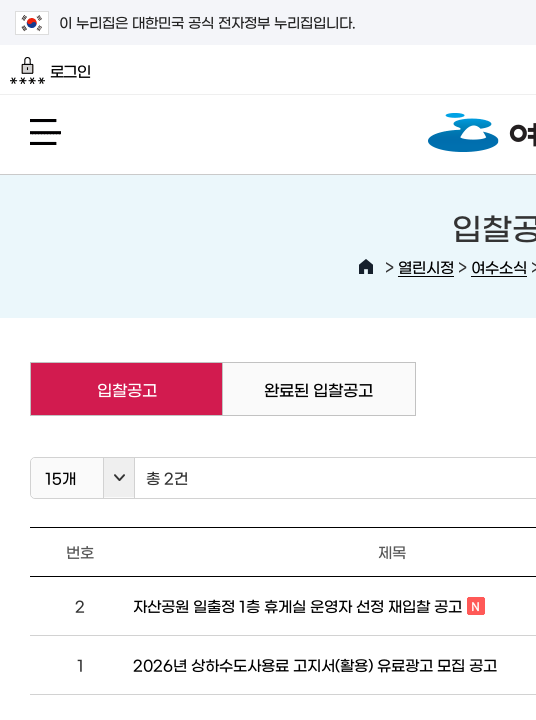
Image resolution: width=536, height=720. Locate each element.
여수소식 (499, 266)
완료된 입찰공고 (318, 389)
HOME (366, 267)
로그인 (50, 71)
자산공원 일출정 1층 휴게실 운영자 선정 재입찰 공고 (309, 607)
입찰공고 (93, 389)
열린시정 (426, 266)
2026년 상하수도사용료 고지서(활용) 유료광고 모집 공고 (315, 664)
